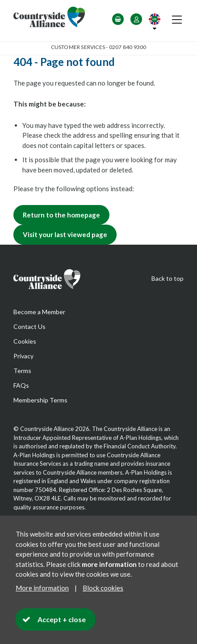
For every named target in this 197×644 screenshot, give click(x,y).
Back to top (168, 278)
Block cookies (103, 588)
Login (136, 19)
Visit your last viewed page (65, 234)
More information (42, 588)
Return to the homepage (61, 215)
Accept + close (62, 619)
